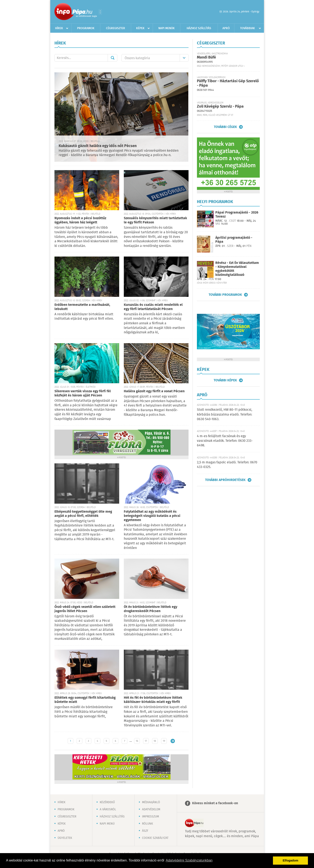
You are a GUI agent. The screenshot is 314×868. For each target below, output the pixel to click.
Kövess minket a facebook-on (215, 803)
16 (137, 741)
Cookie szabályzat (155, 838)
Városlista (100, 12)
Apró (226, 28)
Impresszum (151, 817)
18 (155, 741)
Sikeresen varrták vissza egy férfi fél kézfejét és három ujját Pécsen (83, 393)
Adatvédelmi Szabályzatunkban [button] (189, 860)
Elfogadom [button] (291, 860)
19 (164, 741)
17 (146, 741)
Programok (86, 28)
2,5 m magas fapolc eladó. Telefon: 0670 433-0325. (227, 465)
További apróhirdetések (225, 480)
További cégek (225, 127)
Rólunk (147, 824)
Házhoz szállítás (199, 28)
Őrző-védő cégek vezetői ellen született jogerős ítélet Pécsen (85, 609)
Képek (140, 28)
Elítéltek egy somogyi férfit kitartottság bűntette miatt (85, 700)
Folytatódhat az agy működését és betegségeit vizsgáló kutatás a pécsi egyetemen (152, 516)
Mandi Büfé (206, 57)
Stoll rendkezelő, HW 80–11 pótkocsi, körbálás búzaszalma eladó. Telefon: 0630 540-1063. (225, 414)
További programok (225, 295)
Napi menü (107, 824)
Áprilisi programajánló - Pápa (234, 240)
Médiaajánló (151, 802)
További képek (225, 380)
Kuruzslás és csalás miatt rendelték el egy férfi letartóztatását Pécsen (153, 307)
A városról (108, 809)
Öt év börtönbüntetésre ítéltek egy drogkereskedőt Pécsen (151, 609)
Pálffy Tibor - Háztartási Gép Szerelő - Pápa (228, 83)
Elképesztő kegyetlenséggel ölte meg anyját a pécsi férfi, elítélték (83, 514)
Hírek (59, 28)
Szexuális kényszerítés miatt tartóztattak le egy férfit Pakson (155, 220)
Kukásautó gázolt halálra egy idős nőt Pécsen (98, 146)
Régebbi (173, 741)
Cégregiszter (116, 28)
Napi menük (167, 28)
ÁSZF (145, 831)
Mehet (112, 58)
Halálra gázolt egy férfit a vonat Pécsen (154, 391)
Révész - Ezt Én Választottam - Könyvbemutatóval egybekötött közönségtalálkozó (237, 269)
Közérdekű (107, 802)
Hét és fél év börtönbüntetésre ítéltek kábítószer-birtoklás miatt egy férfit (153, 700)
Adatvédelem (151, 809)
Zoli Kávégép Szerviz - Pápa (220, 107)
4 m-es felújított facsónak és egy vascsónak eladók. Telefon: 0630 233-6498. (225, 441)
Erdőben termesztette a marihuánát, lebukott (82, 307)
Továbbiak (247, 28)
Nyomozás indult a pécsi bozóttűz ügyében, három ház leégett (80, 220)
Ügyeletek (65, 838)
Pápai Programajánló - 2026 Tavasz (237, 215)
